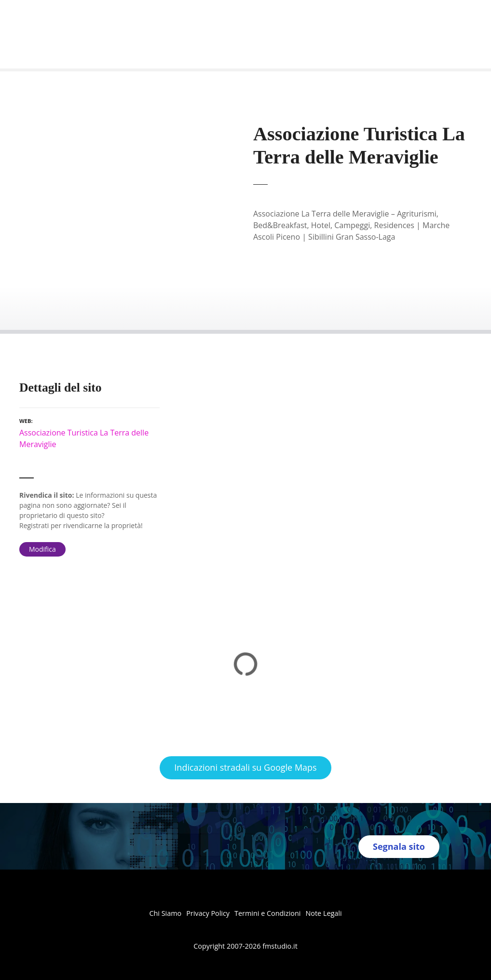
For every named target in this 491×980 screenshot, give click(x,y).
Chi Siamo (165, 913)
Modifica (42, 549)
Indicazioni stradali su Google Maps (245, 767)
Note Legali (323, 913)
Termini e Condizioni (267, 913)
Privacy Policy (208, 913)
